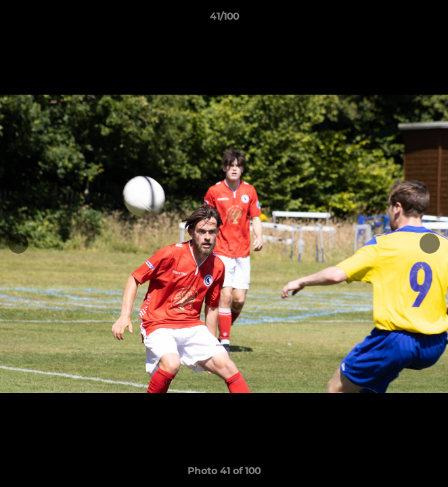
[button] (432, 20)
